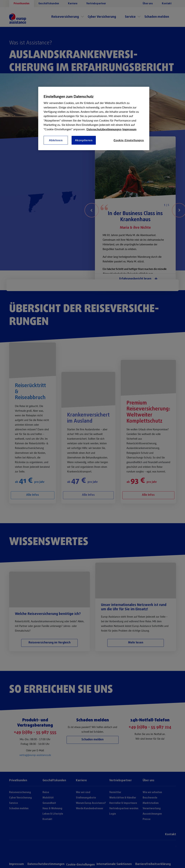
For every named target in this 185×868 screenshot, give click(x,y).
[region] (94, 118)
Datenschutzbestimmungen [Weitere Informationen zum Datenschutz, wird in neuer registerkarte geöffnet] (104, 129)
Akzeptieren (84, 140)
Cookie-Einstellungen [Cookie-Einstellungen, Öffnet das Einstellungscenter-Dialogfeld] (129, 140)
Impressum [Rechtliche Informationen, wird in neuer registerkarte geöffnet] (129, 129)
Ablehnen (56, 140)
